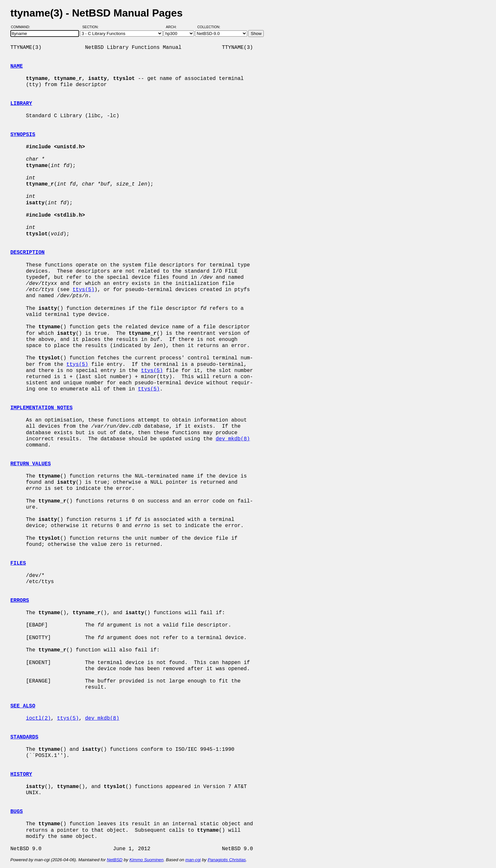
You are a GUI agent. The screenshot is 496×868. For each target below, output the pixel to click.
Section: (92, 27)
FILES (18, 563)
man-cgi (193, 860)
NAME (17, 66)
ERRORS (20, 601)
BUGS (17, 812)
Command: (23, 27)
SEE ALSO (23, 706)
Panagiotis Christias (227, 860)
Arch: (174, 27)
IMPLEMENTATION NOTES (41, 408)
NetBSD (115, 860)
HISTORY (21, 774)
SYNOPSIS (23, 135)
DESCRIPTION (28, 253)
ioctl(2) (38, 718)
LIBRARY (21, 104)
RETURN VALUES (31, 464)
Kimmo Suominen (146, 860)
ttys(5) (83, 290)
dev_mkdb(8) (233, 439)
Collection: (209, 27)
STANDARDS (24, 737)
